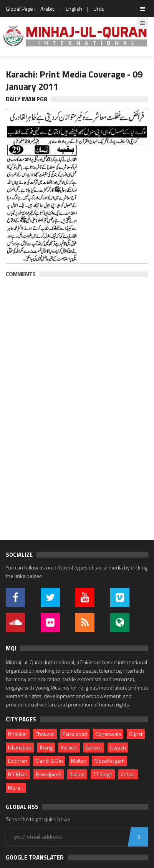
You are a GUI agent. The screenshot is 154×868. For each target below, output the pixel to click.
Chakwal (45, 734)
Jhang (46, 747)
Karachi (69, 747)
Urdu (99, 9)
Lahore (94, 747)
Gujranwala (108, 734)
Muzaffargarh (110, 761)
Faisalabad (75, 734)
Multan (79, 761)
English (74, 9)
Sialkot (77, 774)
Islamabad (20, 747)
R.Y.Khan (18, 774)
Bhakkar (18, 734)
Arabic (47, 9)
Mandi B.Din (49, 761)
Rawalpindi (49, 774)
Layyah (118, 747)
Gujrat (136, 734)
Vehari (128, 774)
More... (16, 788)
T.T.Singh (103, 774)
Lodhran (18, 761)
